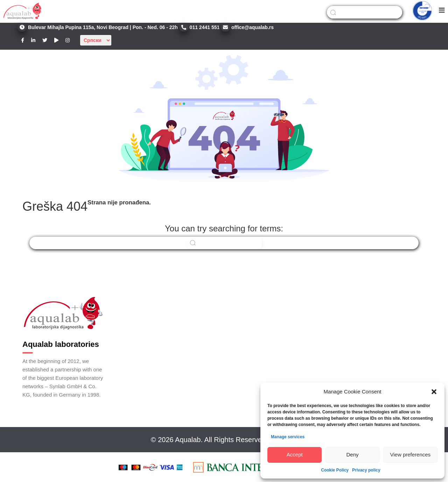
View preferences (411, 455)
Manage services (288, 437)
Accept (295, 455)
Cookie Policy (335, 470)
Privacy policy (366, 470)
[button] (434, 392)
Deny (352, 455)
